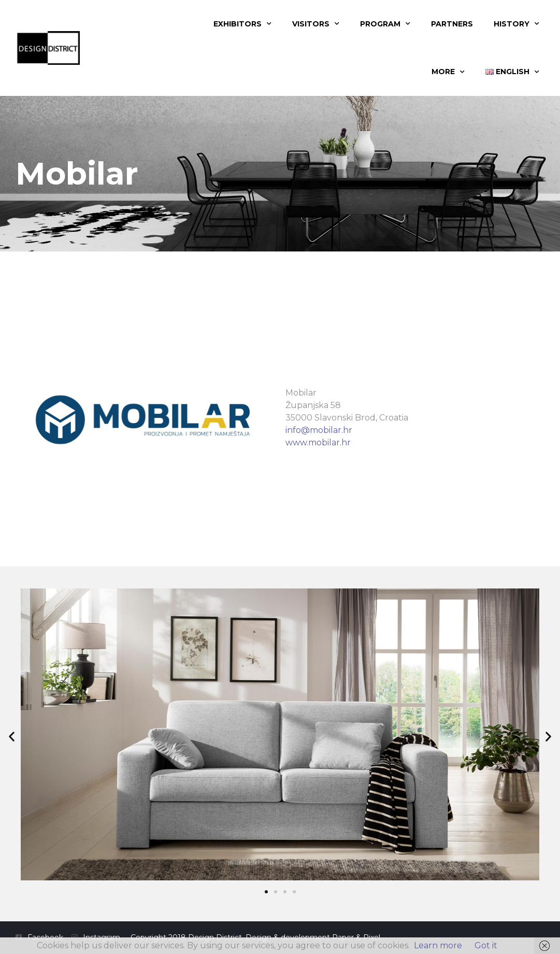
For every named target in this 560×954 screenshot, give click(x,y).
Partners (452, 24)
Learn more (438, 945)
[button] (12, 736)
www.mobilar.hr (318, 443)
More (448, 72)
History (516, 24)
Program (385, 24)
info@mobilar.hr (319, 430)
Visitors (316, 24)
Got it (486, 945)
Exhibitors (242, 24)
